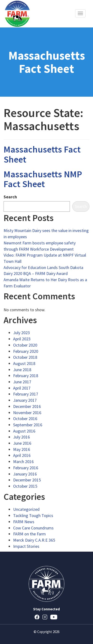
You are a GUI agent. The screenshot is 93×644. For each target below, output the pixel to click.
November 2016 (27, 413)
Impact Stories (26, 546)
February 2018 (26, 376)
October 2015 (25, 486)
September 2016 (28, 425)
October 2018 (25, 357)
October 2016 (25, 419)
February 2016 (26, 468)
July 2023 (21, 333)
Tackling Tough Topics (33, 515)
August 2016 (24, 431)
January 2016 (25, 474)
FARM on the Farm (29, 534)
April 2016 (22, 455)
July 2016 (21, 437)
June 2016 (22, 443)
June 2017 (22, 382)
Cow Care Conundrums (33, 528)
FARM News (24, 522)
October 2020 (25, 345)
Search (10, 197)
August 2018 (24, 363)
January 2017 (25, 400)
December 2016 (27, 406)
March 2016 (23, 462)
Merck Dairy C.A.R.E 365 (34, 540)
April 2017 (22, 388)
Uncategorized (26, 509)
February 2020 (26, 351)
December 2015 (27, 480)
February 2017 (26, 394)
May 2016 (22, 449)
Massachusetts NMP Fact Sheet (43, 179)
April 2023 (22, 339)
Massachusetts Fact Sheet (42, 154)
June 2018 (22, 370)
